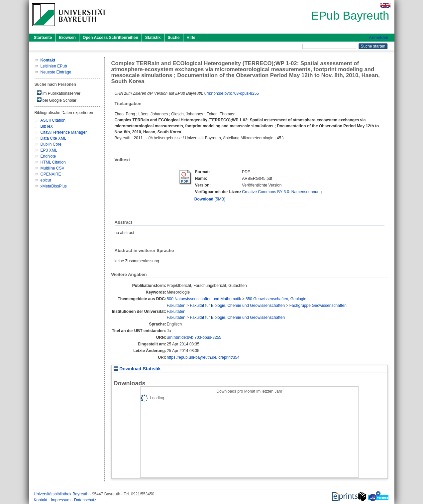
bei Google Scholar (57, 100)
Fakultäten (176, 306)
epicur (46, 180)
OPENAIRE (51, 174)
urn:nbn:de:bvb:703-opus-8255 (232, 93)
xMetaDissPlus (54, 186)
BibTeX (47, 126)
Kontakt (41, 500)
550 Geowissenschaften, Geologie (276, 299)
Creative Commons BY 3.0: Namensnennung (282, 192)
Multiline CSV (53, 168)
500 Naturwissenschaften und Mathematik (204, 299)
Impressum (61, 500)
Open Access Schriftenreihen (110, 38)
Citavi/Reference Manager (64, 132)
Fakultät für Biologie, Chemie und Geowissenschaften (238, 306)
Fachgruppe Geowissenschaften (318, 306)
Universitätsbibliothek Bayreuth (62, 494)
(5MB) (210, 199)
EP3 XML (49, 150)
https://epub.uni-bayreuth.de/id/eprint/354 (203, 357)
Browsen (67, 38)
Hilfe (191, 38)
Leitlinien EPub (54, 66)
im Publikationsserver (59, 93)
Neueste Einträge (56, 72)
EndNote (48, 156)
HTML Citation (53, 162)
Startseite (43, 38)
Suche (174, 38)
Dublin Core (51, 144)
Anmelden (378, 38)
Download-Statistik (137, 369)
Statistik (153, 38)
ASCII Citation (53, 120)
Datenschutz (85, 500)
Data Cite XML (53, 138)
